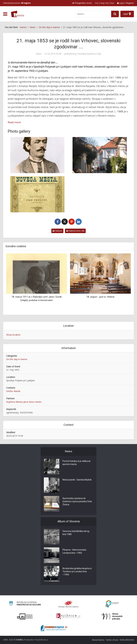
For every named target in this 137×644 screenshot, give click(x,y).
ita (107, 3)
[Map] (127, 14)
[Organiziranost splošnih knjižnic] (68, 604)
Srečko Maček (13, 391)
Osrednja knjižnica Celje (89, 54)
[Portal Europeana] (112, 604)
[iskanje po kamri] (93, 14)
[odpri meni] (5, 14)
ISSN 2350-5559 (127, 640)
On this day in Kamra (17, 359)
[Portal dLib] (25, 616)
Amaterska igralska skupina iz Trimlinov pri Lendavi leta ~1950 (77, 571)
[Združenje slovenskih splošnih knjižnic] (68, 616)
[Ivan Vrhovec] (37, 155)
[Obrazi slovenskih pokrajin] (112, 616)
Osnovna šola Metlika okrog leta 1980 (76, 533)
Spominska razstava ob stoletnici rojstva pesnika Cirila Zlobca (77, 501)
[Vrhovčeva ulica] (100, 155)
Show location (13, 335)
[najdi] (115, 14)
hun (112, 3)
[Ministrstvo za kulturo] (25, 604)
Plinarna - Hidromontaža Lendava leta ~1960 (74, 551)
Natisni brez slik (75, 231)
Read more (14, 122)
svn (97, 3)
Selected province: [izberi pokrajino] (17, 3)
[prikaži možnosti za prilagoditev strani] (82, 3)
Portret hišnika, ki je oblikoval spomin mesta (76, 463)
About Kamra (98, 640)
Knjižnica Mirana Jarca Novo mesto (24, 402)
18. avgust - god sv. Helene (100, 297)
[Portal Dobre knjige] (54, 628)
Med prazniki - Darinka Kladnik (77, 480)
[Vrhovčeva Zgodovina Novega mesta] (37, 194)
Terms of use (112, 640)
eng (102, 3)
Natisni (57, 231)
